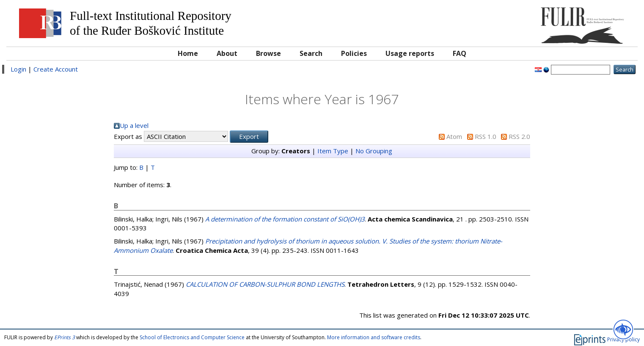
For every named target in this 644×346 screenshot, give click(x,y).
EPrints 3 (65, 337)
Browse (268, 53)
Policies (354, 53)
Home (188, 53)
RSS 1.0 (486, 136)
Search (311, 53)
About (227, 53)
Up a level (134, 125)
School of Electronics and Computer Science (192, 337)
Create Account (56, 69)
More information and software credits (374, 337)
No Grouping (374, 151)
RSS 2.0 (519, 136)
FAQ (460, 53)
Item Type (333, 151)
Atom (454, 136)
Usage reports (410, 53)
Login (18, 69)
